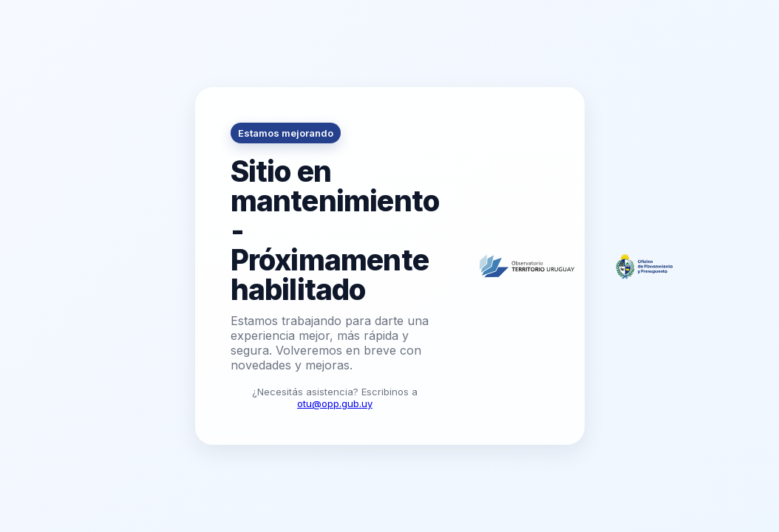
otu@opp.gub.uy (335, 403)
